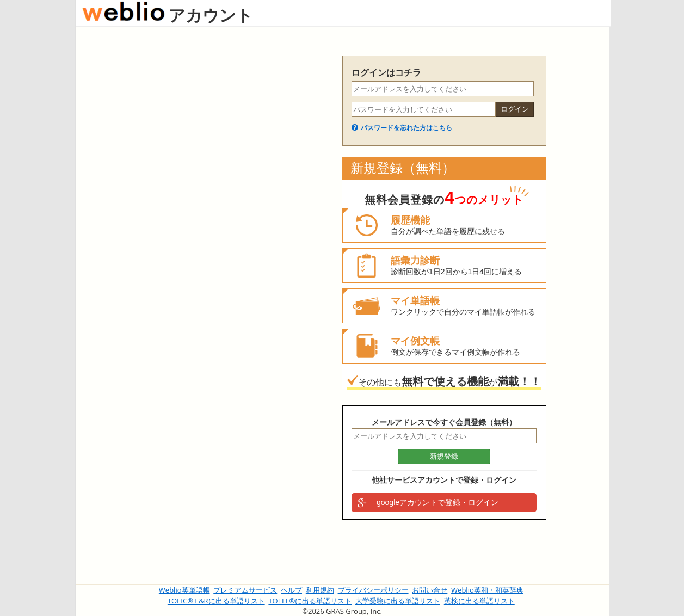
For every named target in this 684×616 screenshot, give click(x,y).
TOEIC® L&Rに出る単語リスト (216, 601)
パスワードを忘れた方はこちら (406, 128)
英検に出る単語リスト (479, 601)
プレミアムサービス (245, 590)
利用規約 (320, 590)
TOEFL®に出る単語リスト (310, 601)
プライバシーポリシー (373, 590)
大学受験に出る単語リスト (398, 601)
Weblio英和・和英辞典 (487, 590)
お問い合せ (430, 590)
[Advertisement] (206, 219)
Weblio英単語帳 (184, 590)
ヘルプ (291, 590)
